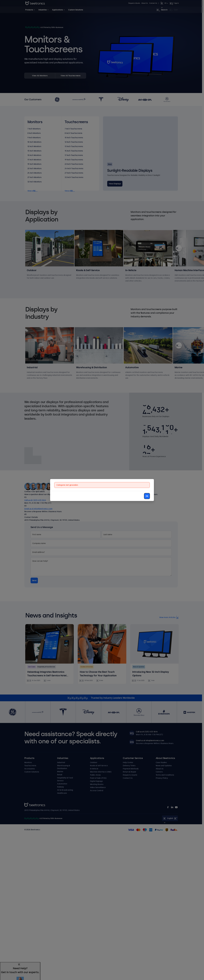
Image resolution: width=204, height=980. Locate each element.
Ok (147, 496)
